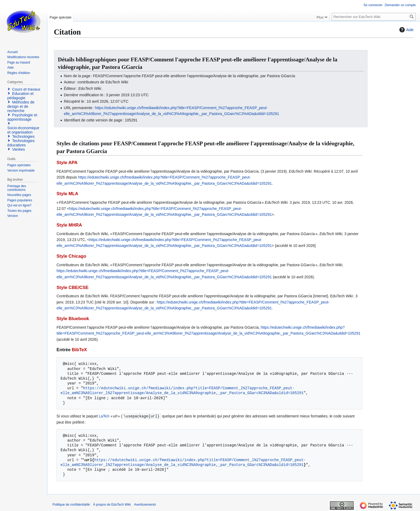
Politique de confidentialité (71, 504)
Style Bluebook (73, 319)
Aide (406, 30)
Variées (18, 149)
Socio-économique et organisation (23, 130)
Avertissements (145, 504)
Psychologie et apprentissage (22, 117)
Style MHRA (69, 225)
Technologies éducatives (21, 143)
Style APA (67, 163)
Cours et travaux (26, 89)
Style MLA (67, 194)
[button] (9, 89)
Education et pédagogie (20, 96)
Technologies (23, 136)
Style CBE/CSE (72, 288)
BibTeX (79, 350)
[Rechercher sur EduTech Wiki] (374, 17)
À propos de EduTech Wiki (112, 504)
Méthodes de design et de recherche (21, 106)
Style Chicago (71, 256)
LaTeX (104, 416)
